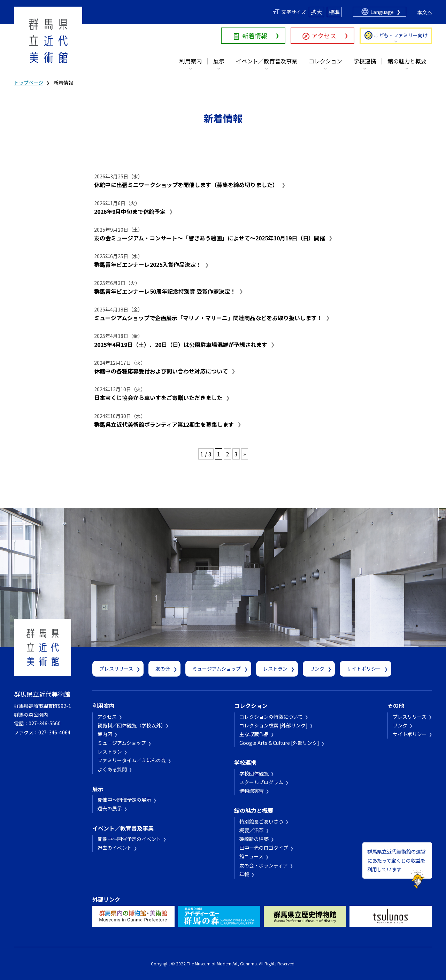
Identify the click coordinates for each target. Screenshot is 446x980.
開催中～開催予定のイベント (129, 839)
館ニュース (251, 856)
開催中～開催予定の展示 (124, 800)
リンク (317, 669)
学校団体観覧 (254, 773)
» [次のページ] (245, 454)
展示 (219, 61)
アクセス (324, 36)
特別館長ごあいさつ (261, 821)
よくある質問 (112, 769)
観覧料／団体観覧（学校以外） (130, 725)
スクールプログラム (261, 782)
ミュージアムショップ (217, 669)
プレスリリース (116, 669)
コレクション (325, 61)
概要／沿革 (252, 830)
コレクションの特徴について (271, 717)
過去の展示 (110, 808)
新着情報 (255, 36)
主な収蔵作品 (254, 734)
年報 (244, 874)
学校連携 (365, 61)
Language (382, 12)
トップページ (29, 83)
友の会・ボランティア (264, 865)
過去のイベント (115, 848)
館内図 (105, 734)
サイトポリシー (364, 669)
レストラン (275, 669)
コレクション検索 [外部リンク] (274, 725)
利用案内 (191, 61)
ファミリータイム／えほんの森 (132, 760)
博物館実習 (252, 791)
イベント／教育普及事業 (267, 61)
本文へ (425, 12)
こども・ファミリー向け (401, 35)
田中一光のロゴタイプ (264, 848)
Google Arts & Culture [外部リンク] (279, 743)
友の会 (163, 669)
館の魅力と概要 (407, 61)
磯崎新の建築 (254, 839)
